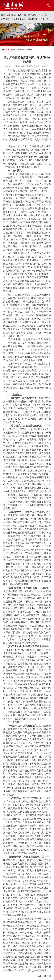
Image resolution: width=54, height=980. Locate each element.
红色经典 (43, 15)
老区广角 (22, 15)
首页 (3, 15)
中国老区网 (44, 66)
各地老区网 (33, 19)
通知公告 (5, 19)
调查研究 (23, 50)
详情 (30, 50)
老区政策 (32, 15)
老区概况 (11, 15)
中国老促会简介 (19, 19)
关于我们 (45, 19)
